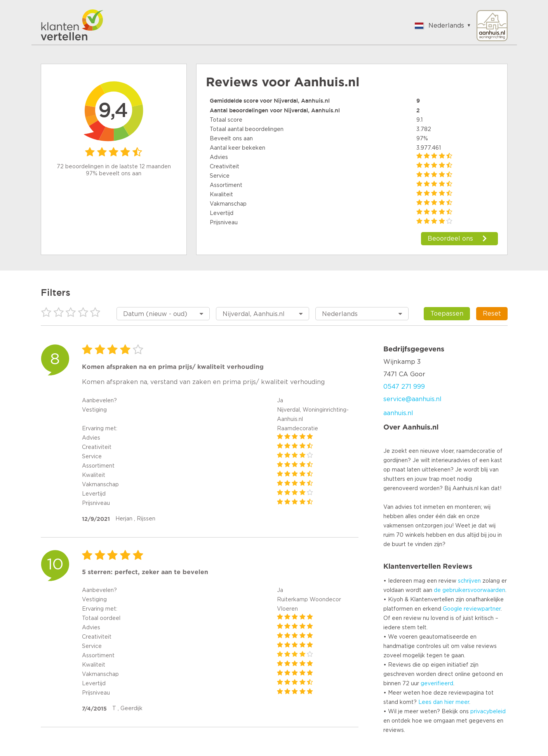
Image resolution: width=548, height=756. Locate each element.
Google (452, 609)
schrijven (469, 581)
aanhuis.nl (398, 413)
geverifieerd (437, 684)
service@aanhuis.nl (412, 399)
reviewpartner (482, 609)
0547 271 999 (404, 387)
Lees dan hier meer (444, 702)
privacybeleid (488, 712)
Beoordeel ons (450, 239)
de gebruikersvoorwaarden (470, 590)
